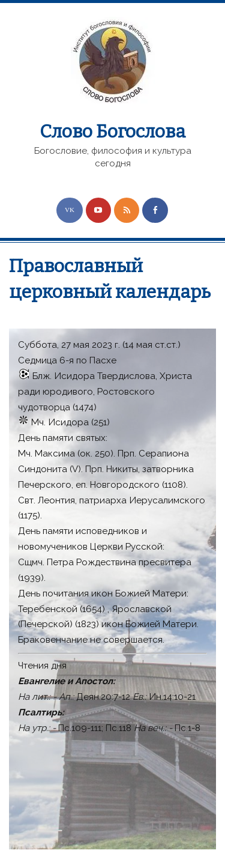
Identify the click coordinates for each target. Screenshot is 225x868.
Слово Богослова (112, 132)
